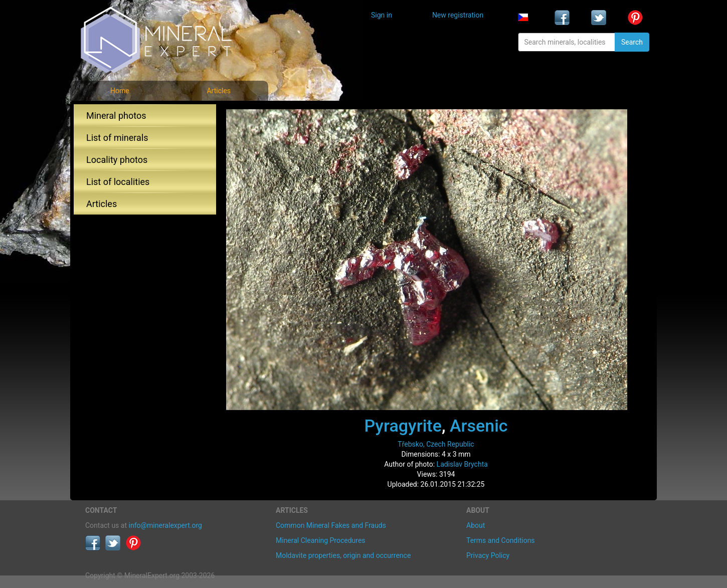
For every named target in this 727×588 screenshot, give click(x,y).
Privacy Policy (488, 555)
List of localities (118, 182)
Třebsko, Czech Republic (436, 444)
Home (120, 91)
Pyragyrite (403, 426)
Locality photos (117, 160)
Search (632, 42)
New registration (458, 15)
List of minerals (117, 138)
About (476, 525)
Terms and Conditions (501, 540)
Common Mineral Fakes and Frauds (331, 525)
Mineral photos (116, 116)
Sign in (382, 15)
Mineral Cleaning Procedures (321, 540)
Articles (219, 91)
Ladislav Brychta (462, 464)
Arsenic (479, 426)
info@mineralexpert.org (165, 525)
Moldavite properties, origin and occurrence (343, 555)
